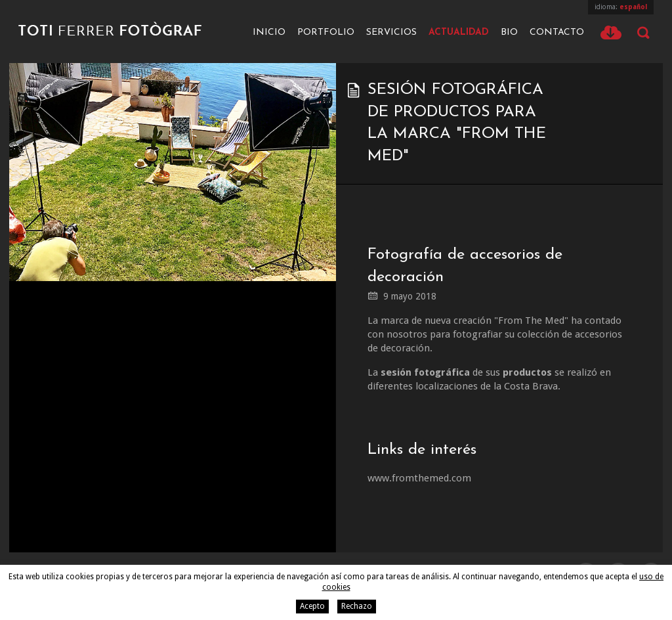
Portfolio (326, 33)
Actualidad (459, 33)
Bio (509, 33)
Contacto (557, 33)
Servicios (391, 33)
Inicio (269, 33)
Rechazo (357, 606)
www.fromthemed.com (419, 478)
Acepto (312, 606)
